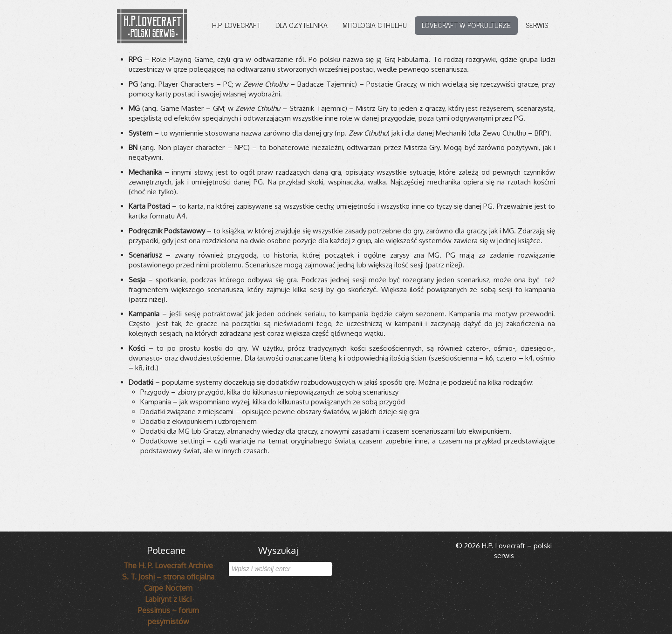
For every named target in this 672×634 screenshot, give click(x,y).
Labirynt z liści (168, 599)
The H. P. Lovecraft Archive (168, 566)
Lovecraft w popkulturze (466, 25)
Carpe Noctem (168, 588)
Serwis (537, 25)
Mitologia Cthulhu (375, 25)
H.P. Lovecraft (236, 25)
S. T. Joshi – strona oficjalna (168, 577)
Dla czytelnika (302, 25)
